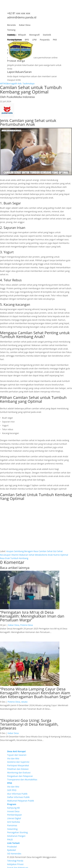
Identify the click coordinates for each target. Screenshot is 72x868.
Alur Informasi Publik (17, 794)
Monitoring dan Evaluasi (19, 773)
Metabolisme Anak (44, 555)
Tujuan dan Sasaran (17, 755)
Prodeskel (12, 847)
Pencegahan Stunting (18, 832)
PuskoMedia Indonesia (21, 97)
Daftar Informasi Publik (18, 797)
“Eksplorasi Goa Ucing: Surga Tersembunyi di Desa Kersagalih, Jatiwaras (29, 724)
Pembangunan (15, 40)
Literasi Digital (14, 818)
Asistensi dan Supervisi (18, 762)
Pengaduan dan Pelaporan (20, 776)
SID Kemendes (14, 854)
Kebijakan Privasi (15, 864)
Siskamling (12, 829)
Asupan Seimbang (15, 551)
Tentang (11, 31)
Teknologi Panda (15, 861)
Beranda (12, 26)
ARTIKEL (4, 83)
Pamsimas (12, 825)
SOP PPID (12, 790)
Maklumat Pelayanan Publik (21, 801)
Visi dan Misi (13, 758)
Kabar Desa (25, 26)
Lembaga (12, 35)
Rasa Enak (5, 558)
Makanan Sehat (27, 555)
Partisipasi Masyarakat (18, 765)
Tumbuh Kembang (19, 558)
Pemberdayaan (15, 815)
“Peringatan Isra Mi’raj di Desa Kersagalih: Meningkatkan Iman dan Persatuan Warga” (32, 616)
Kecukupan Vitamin (9, 555)
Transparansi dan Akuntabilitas (22, 779)
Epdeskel (12, 850)
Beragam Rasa (31, 551)
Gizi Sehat (58, 551)
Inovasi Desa (13, 811)
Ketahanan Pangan (16, 836)
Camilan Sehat (46, 551)
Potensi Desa (27, 625)
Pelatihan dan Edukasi (18, 769)
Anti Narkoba (14, 822)
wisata (24, 702)
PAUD (10, 839)
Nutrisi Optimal (61, 555)
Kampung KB (14, 808)
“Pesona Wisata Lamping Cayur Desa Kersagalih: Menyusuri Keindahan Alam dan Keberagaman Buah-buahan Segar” (35, 693)
